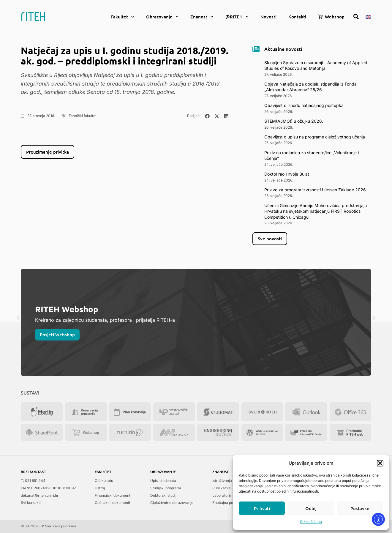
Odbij (311, 508)
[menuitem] (368, 16)
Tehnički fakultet (83, 116)
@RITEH (237, 17)
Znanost (202, 17)
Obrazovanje (162, 17)
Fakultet (123, 17)
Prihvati (262, 508)
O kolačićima (311, 522)
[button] (380, 463)
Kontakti (297, 17)
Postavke (360, 508)
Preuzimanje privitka (48, 152)
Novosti (268, 17)
